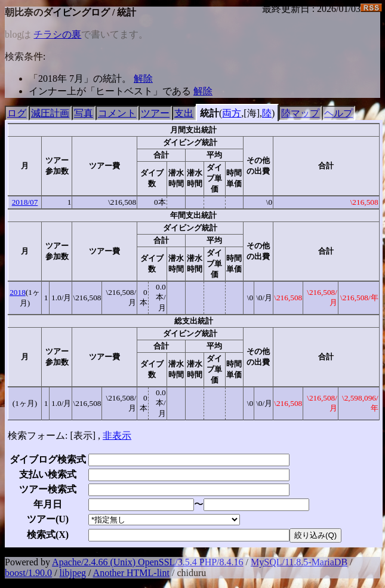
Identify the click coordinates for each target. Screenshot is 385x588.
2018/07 (25, 202)
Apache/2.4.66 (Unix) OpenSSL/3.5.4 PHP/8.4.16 (147, 562)
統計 (210, 113)
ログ (17, 113)
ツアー (155, 113)
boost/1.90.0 (28, 573)
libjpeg (73, 573)
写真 (84, 113)
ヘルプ (338, 113)
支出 (184, 113)
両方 (232, 113)
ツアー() (48, 519)
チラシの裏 (57, 34)
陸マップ (300, 113)
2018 (18, 292)
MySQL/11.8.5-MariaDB (299, 562)
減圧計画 (50, 113)
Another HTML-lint (131, 573)
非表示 (117, 435)
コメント (117, 113)
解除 (143, 78)
